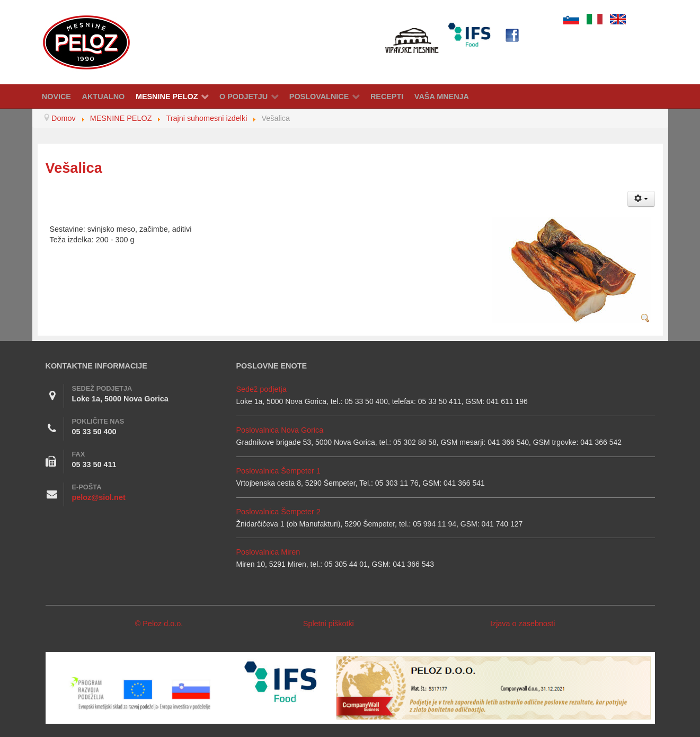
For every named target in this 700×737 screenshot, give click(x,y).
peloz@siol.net (99, 497)
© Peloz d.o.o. (159, 624)
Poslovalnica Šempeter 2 (278, 512)
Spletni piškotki (329, 624)
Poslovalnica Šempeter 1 (278, 471)
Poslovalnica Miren (268, 552)
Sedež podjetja (262, 389)
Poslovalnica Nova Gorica (280, 430)
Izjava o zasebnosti (522, 624)
